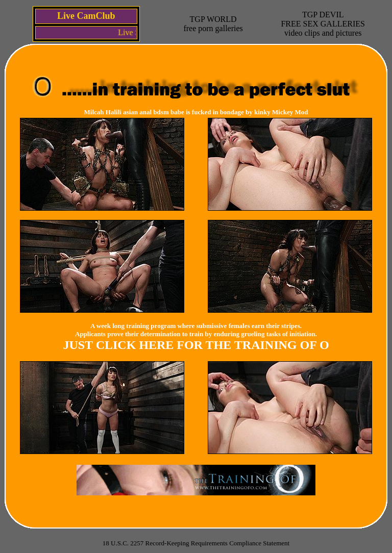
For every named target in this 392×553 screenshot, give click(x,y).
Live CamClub (86, 16)
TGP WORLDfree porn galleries (213, 24)
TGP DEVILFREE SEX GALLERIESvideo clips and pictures (323, 24)
